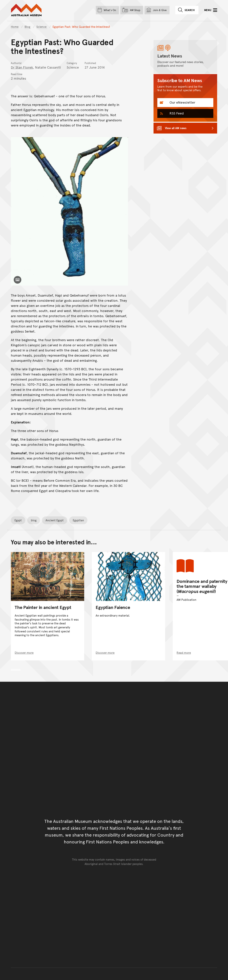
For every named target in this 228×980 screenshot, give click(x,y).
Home (15, 27)
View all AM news (176, 128)
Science (42, 27)
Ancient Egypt (55, 520)
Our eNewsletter (182, 102)
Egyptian (78, 520)
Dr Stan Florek (22, 67)
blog (34, 520)
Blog (28, 27)
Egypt (18, 520)
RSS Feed (176, 113)
